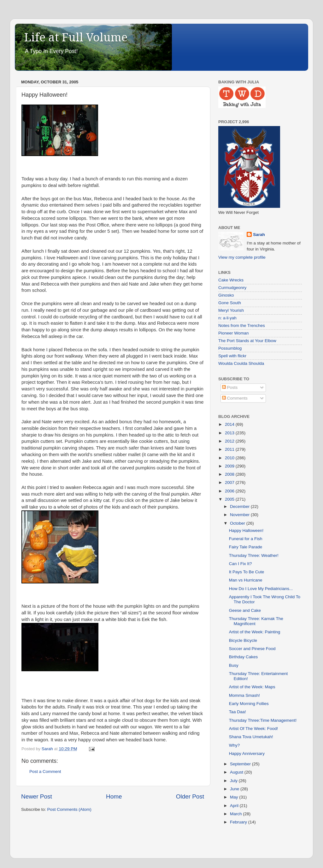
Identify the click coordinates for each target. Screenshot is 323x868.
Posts (230, 387)
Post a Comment (45, 772)
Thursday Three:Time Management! (263, 720)
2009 (230, 466)
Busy (234, 665)
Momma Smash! (244, 695)
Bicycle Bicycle (243, 640)
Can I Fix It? (241, 564)
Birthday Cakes (244, 657)
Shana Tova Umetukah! (251, 737)
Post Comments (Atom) (69, 809)
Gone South (230, 303)
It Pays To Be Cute (247, 572)
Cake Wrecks (231, 280)
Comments (235, 398)
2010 (230, 458)
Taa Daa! (238, 712)
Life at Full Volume (76, 37)
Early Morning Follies (249, 704)
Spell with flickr (232, 356)
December (240, 506)
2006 (230, 491)
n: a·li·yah (227, 318)
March (236, 814)
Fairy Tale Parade (246, 547)
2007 (230, 482)
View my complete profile (242, 257)
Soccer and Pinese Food (252, 649)
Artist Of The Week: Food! (254, 729)
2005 (230, 499)
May (235, 797)
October (238, 523)
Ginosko (226, 295)
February (239, 822)
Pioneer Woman (234, 333)
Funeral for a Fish (246, 539)
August (237, 772)
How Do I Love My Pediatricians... (261, 589)
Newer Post (37, 796)
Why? (235, 745)
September (241, 764)
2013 (230, 433)
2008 (230, 474)
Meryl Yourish (231, 310)
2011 (230, 449)
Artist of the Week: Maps (252, 687)
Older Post (190, 796)
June (235, 789)
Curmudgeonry (232, 288)
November (240, 515)
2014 (230, 424)
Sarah (259, 235)
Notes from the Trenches (242, 325)
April (235, 806)
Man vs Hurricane (246, 580)
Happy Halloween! (246, 530)
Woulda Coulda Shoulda (241, 363)
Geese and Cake (245, 610)
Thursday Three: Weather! (254, 555)
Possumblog (230, 348)
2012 (230, 441)
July (234, 781)
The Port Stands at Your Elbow (247, 341)
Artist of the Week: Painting (255, 632)
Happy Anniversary (247, 753)
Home (114, 796)
